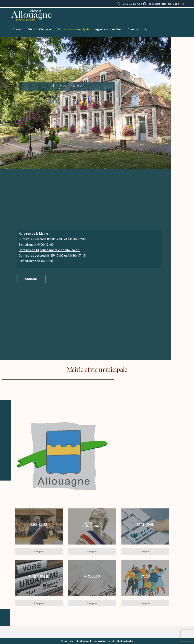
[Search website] (145, 30)
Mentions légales (125, 641)
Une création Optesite (104, 641)
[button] (32, 279)
